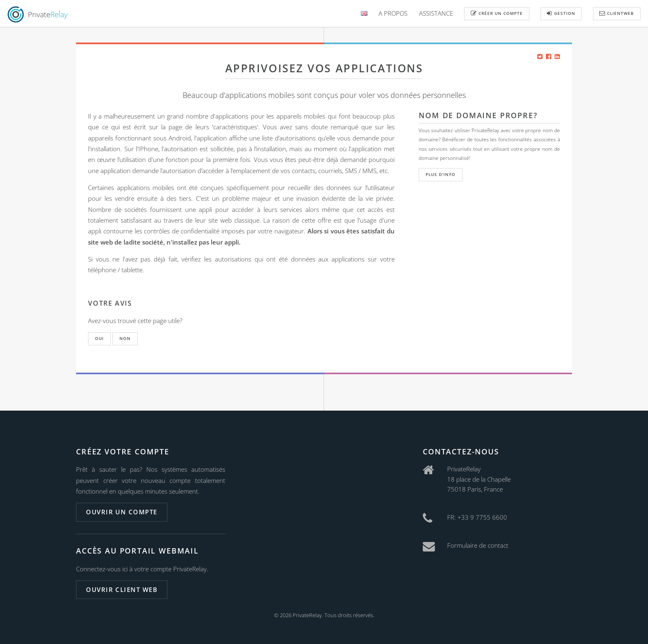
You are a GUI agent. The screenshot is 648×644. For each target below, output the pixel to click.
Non (125, 338)
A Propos (393, 13)
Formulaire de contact (478, 545)
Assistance (436, 13)
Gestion (561, 13)
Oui (99, 338)
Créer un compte (497, 13)
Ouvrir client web (122, 589)
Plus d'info (440, 174)
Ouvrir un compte (121, 512)
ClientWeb (617, 13)
